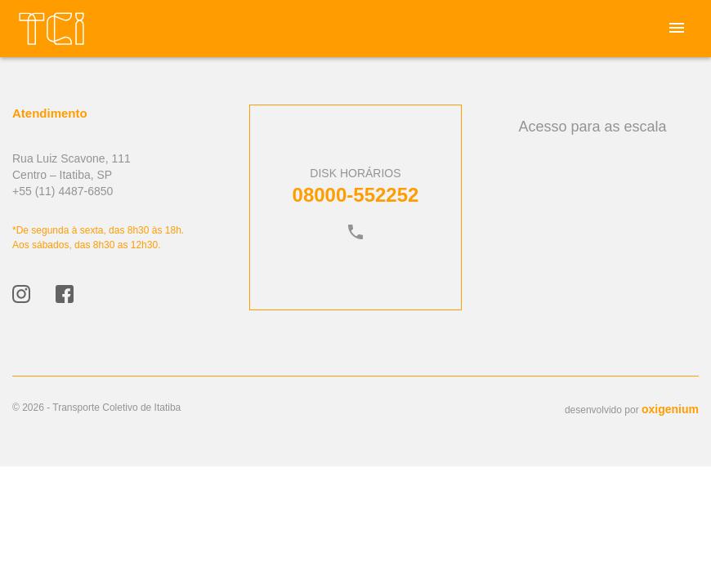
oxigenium (670, 409)
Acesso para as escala (592, 127)
